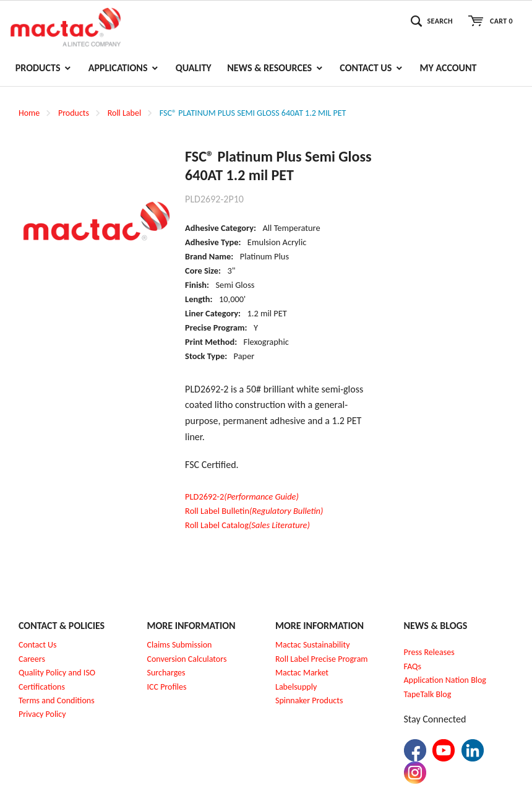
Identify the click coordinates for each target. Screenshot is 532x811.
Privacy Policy (42, 714)
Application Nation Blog (445, 680)
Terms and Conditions (57, 700)
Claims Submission (180, 645)
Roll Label (124, 113)
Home (29, 113)
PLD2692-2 (242, 497)
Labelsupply (296, 687)
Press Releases (429, 652)
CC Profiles (168, 687)
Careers (32, 659)
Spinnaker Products (309, 700)
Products (74, 113)
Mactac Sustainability (313, 645)
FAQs (413, 666)
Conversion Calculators (187, 659)
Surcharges (166, 673)
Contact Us (38, 645)
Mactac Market (302, 673)
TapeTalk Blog (428, 694)
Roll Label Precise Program (322, 659)
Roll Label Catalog (247, 525)
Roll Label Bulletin (254, 511)
